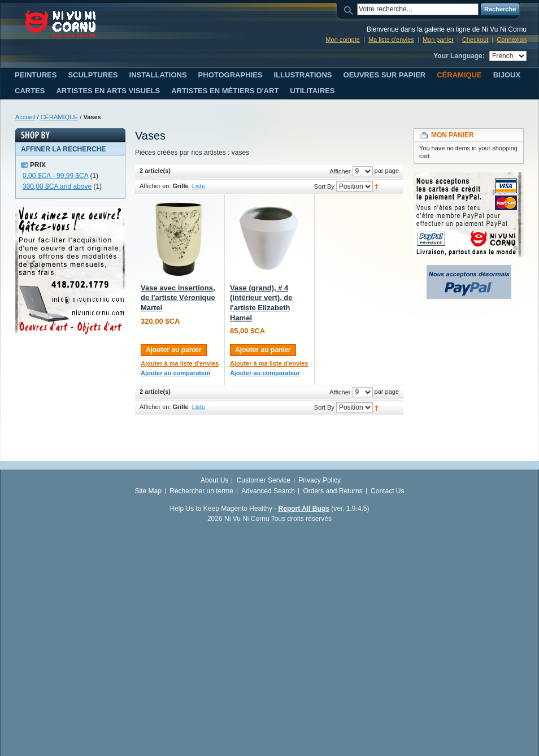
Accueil (25, 117)
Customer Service (264, 480)
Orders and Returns (332, 491)
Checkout (475, 40)
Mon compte (343, 40)
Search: (350, 9)
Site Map (148, 491)
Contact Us (387, 491)
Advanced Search (268, 491)
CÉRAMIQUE (60, 117)
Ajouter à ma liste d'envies (180, 363)
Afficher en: (155, 186)
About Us (214, 480)
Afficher (340, 171)
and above (57, 186)
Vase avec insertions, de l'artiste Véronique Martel (178, 298)
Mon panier (438, 40)
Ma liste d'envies (391, 40)
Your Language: (459, 56)
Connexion (512, 40)
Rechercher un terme (201, 491)
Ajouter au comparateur (176, 373)
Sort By (324, 186)
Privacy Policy (320, 480)
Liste (199, 186)
